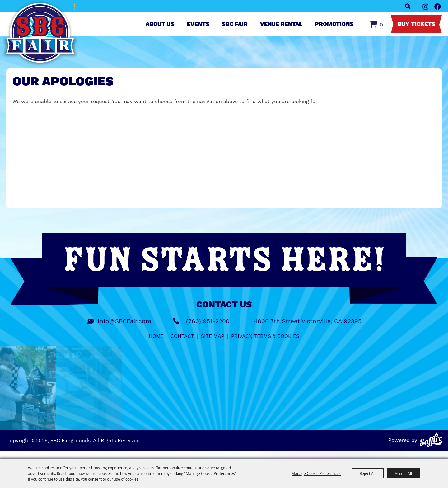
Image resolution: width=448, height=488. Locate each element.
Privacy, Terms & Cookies (265, 336)
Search (408, 6)
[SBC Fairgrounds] (40, 33)
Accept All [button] (403, 473)
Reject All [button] (368, 473)
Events (198, 24)
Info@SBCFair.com (124, 321)
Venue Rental (281, 24)
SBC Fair (235, 24)
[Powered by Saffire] (431, 439)
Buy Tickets (416, 24)
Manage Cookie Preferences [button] (316, 473)
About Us (160, 24)
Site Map (213, 336)
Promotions (334, 24)
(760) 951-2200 (208, 321)
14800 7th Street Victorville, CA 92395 (306, 321)
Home (156, 336)
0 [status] (381, 25)
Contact (182, 336)
